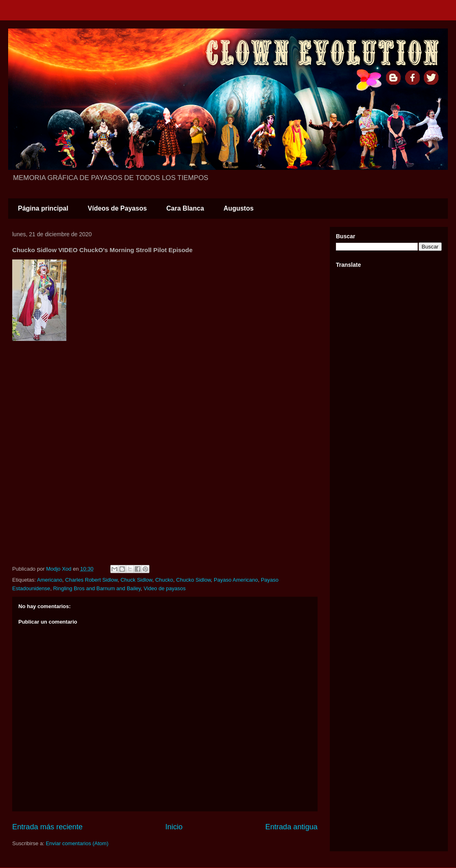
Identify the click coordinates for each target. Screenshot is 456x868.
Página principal (43, 208)
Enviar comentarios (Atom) (77, 843)
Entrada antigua (292, 827)
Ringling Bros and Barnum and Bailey (97, 588)
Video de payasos (165, 588)
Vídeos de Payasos (117, 208)
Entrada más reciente (47, 827)
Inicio (174, 827)
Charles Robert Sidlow (91, 580)
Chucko (164, 580)
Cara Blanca (185, 208)
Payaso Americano (236, 580)
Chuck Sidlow (136, 580)
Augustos (239, 208)
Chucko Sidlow (194, 580)
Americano (50, 580)
